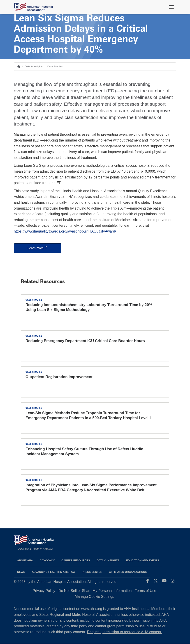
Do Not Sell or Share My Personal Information (95, 591)
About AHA (25, 560)
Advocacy (47, 560)
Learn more (44, 248)
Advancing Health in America (53, 572)
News (21, 572)
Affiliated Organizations (128, 572)
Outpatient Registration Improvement (59, 377)
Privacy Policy (44, 591)
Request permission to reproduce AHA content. (125, 632)
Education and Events (143, 560)
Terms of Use (146, 591)
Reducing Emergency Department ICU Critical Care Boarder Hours (85, 341)
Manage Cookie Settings (94, 597)
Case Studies (55, 66)
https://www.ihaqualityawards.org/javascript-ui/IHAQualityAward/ (65, 231)
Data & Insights (34, 66)
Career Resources (76, 560)
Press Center (92, 572)
